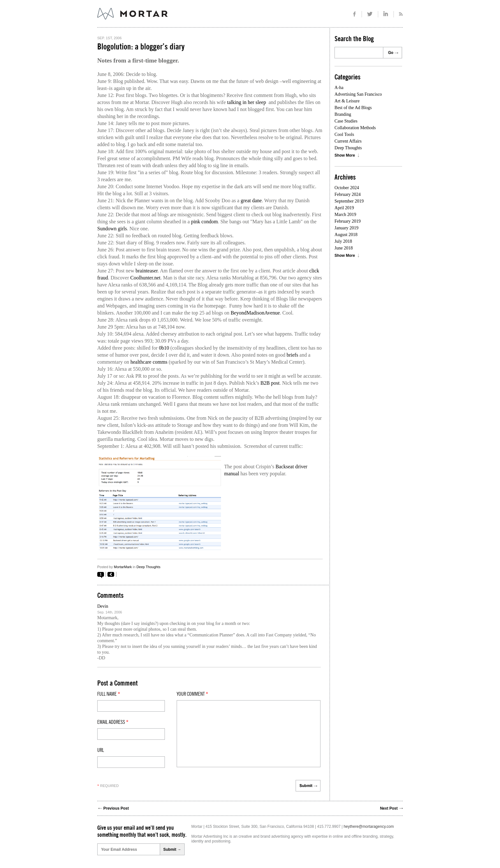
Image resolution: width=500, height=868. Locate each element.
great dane (251, 200)
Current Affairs (348, 141)
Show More (345, 155)
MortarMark (123, 567)
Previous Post (116, 808)
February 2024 (348, 194)
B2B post (270, 383)
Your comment (192, 694)
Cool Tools (344, 134)
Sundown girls (112, 229)
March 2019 (345, 215)
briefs (292, 355)
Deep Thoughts (148, 567)
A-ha (339, 88)
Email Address (113, 722)
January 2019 (346, 228)
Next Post (389, 808)
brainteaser (147, 271)
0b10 (164, 348)
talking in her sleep (246, 102)
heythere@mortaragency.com (369, 827)
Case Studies (346, 121)
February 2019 (348, 221)
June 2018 (344, 248)
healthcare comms (149, 362)
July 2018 (343, 241)
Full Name (109, 694)
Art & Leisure (347, 101)
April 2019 (344, 208)
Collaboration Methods (355, 128)
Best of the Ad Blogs (353, 108)
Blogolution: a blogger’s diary (141, 47)
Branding (343, 114)
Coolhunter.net (146, 278)
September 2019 (349, 201)
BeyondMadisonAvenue (255, 313)
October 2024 (347, 188)
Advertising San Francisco (358, 94)
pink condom (204, 222)
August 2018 (346, 235)
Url (101, 750)
